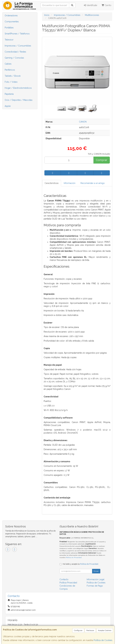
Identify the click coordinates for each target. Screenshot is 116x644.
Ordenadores (11, 16)
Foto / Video (11, 82)
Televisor (9, 40)
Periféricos (10, 70)
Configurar (78, 630)
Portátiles (9, 28)
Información (70, 183)
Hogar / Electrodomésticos (18, 88)
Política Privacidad (68, 583)
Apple (8, 106)
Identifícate (90, 5)
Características (52, 183)
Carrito (107, 5)
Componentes (12, 22)
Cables (8, 64)
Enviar (96, 571)
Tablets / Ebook (13, 76)
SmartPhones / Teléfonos (17, 34)
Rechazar (90, 630)
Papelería (9, 94)
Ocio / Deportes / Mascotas (19, 100)
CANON (83, 122)
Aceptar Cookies (105, 630)
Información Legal (96, 579)
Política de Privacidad (74, 557)
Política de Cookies (103, 640)
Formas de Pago (95, 586)
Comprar (102, 160)
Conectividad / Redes (15, 52)
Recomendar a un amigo (93, 183)
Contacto (64, 579)
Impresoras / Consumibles (18, 46)
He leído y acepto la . (81, 564)
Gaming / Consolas (14, 58)
